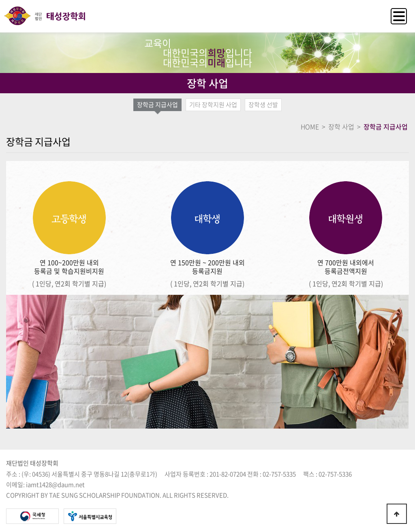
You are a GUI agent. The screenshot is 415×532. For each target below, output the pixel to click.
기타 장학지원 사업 (213, 105)
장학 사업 (341, 127)
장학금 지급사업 (157, 105)
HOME (310, 127)
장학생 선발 (263, 105)
